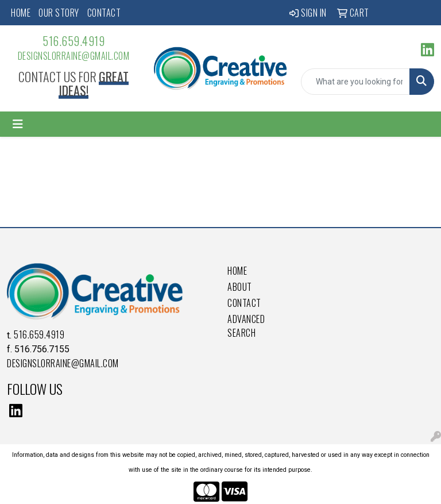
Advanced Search (246, 326)
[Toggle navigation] (18, 124)
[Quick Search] (355, 82)
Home (21, 13)
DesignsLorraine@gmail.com (74, 56)
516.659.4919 (73, 41)
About (240, 287)
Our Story (59, 13)
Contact (104, 13)
